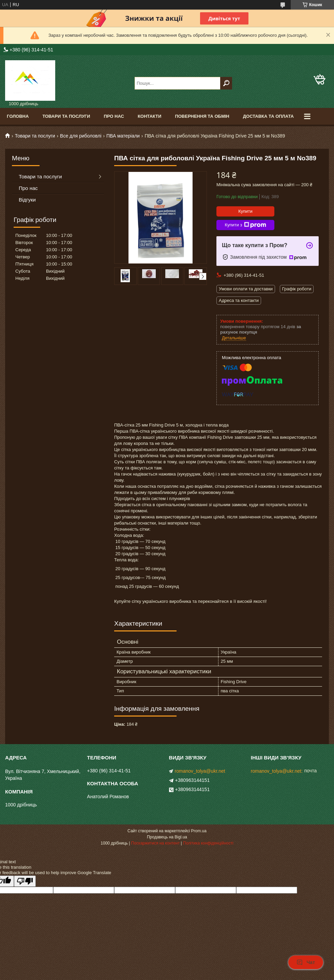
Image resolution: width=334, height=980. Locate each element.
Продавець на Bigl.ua (167, 837)
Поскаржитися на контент (155, 843)
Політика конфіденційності (208, 843)
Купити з (245, 225)
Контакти (150, 116)
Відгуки (27, 200)
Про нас (114, 116)
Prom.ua (199, 831)
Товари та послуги (66, 116)
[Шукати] (226, 83)
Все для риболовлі (81, 136)
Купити (245, 211)
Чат (306, 962)
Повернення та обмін (202, 116)
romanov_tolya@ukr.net (200, 771)
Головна (18, 116)
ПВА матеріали (123, 136)
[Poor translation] (25, 881)
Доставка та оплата (268, 116)
